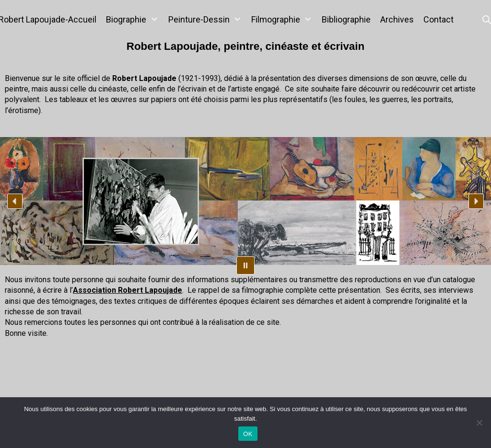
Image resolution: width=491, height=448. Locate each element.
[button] (15, 201)
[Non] (479, 423)
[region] (245, 201)
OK (248, 434)
